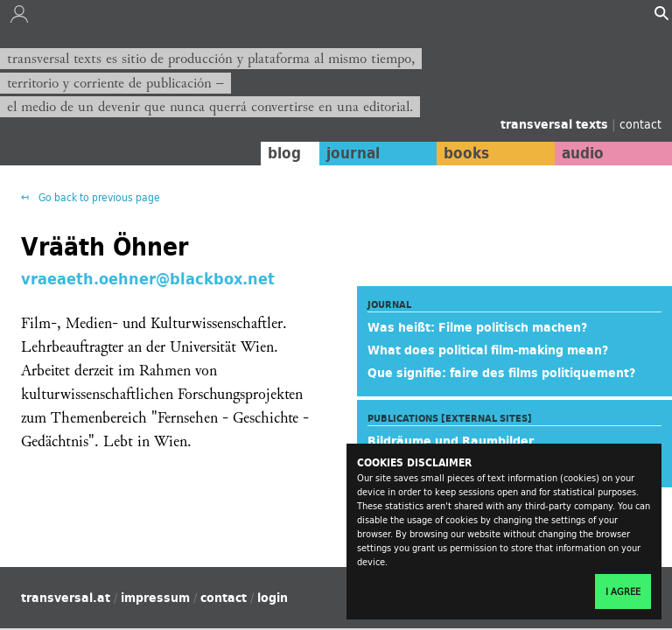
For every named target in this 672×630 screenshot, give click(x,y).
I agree (623, 591)
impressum (155, 598)
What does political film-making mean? (488, 350)
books (466, 153)
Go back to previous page (98, 197)
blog (284, 153)
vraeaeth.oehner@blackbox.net (148, 278)
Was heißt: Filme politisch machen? (477, 327)
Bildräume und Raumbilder (451, 441)
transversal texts (556, 124)
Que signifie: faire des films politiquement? (501, 373)
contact (640, 124)
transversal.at (66, 598)
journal (353, 153)
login (273, 598)
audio (583, 153)
